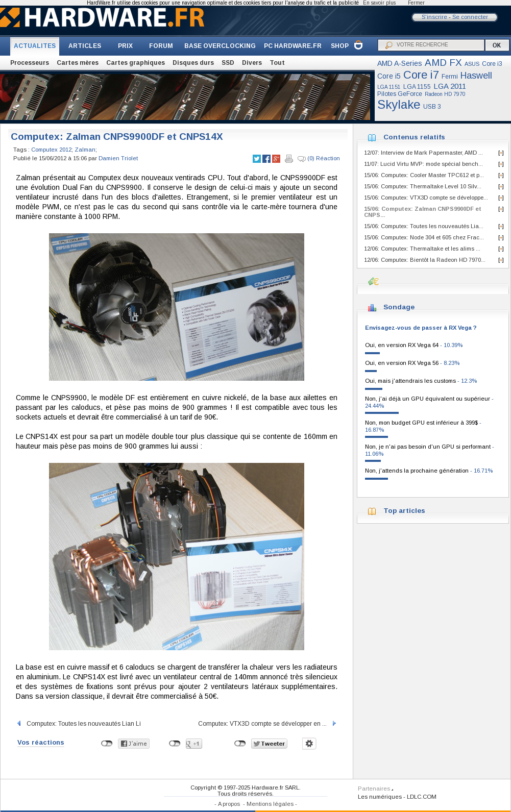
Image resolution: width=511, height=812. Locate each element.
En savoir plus (379, 3)
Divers (252, 63)
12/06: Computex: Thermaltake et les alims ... (422, 249)
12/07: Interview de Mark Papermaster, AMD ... (423, 153)
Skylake (399, 104)
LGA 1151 (389, 87)
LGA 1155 (417, 87)
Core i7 (421, 75)
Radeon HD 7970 (445, 94)
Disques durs (193, 63)
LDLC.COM (422, 797)
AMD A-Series (400, 63)
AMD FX (443, 63)
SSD (228, 63)
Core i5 (389, 76)
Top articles (404, 511)
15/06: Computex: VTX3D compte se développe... (426, 198)
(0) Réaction (319, 159)
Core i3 (492, 64)
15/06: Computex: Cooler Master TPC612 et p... (424, 175)
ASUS (472, 64)
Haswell (476, 76)
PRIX (125, 46)
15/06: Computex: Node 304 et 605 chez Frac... (424, 237)
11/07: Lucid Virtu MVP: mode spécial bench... (423, 164)
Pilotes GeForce (400, 94)
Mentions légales (270, 804)
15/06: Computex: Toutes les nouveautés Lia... (424, 226)
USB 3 (432, 107)
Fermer (416, 3)
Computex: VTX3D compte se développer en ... (268, 724)
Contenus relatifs (414, 137)
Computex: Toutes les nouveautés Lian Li (78, 724)
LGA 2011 (450, 86)
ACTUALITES (35, 46)
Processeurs (30, 63)
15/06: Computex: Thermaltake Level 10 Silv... (423, 186)
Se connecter (470, 17)
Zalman (85, 150)
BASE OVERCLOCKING (220, 46)
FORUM (161, 46)
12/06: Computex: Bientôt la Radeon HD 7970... (425, 260)
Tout (277, 63)
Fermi (450, 77)
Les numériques (380, 797)
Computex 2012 (51, 150)
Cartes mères (78, 63)
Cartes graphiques (136, 63)
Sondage (399, 307)
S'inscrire (434, 17)
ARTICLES (85, 46)
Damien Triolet (118, 158)
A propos (229, 804)
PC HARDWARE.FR (293, 46)
